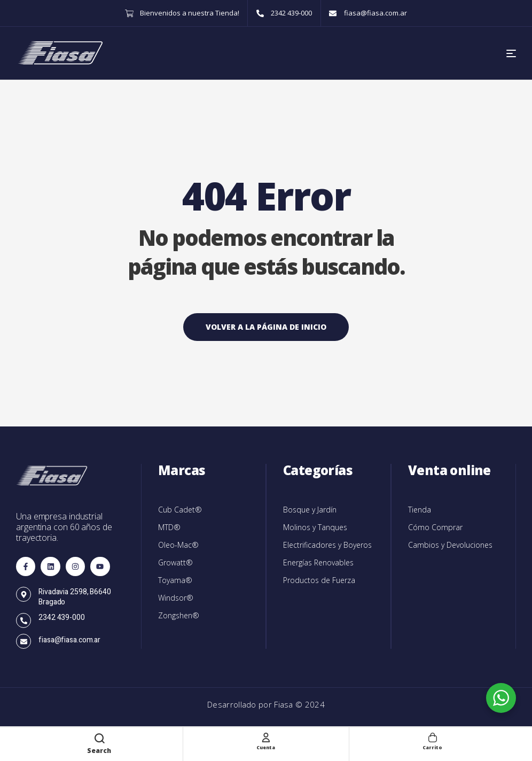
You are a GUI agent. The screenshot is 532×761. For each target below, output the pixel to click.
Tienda (420, 510)
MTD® (169, 527)
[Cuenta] (266, 737)
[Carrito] (433, 737)
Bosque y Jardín (310, 510)
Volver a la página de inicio (266, 327)
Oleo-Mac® (178, 545)
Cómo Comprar (435, 527)
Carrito (433, 746)
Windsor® (176, 598)
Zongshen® (179, 615)
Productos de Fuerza (319, 580)
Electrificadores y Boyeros (327, 545)
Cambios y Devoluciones (450, 545)
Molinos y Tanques (315, 527)
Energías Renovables (318, 562)
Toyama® (175, 580)
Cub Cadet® (180, 510)
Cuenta (266, 746)
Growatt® (175, 562)
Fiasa (285, 704)
